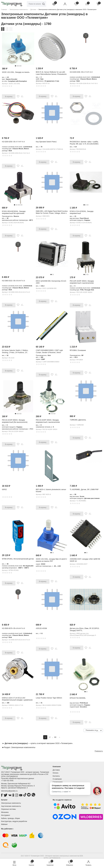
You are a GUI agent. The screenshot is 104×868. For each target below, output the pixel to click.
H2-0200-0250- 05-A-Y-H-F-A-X (13, 142)
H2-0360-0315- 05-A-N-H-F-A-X (13, 281)
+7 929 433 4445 (7, 781)
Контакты (56, 776)
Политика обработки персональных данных (18, 778)
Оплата (55, 773)
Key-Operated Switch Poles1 (46, 142)
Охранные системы (8, 809)
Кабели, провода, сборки (10, 818)
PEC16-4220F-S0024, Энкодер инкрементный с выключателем (48, 421)
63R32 (4, 490)
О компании (57, 779)
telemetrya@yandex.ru (9, 791)
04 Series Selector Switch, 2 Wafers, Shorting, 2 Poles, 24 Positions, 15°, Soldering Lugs (15, 352)
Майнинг (4, 824)
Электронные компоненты (11, 803)
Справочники (58, 782)
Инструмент (6, 815)
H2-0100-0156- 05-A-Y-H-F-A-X (81, 72)
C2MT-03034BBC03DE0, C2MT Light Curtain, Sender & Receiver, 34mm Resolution (49, 352)
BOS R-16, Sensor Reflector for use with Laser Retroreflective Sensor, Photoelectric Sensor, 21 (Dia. (51, 74)
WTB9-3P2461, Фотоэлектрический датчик (18, 559)
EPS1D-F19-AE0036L (78, 698)
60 (55, 737)
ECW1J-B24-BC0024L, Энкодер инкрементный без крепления (14, 212)
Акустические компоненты (11, 806)
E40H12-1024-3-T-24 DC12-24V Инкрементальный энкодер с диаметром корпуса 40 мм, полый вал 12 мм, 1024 (17, 700)
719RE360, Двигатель (78, 420)
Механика (5, 812)
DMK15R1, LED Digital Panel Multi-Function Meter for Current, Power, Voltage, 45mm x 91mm (52, 213)
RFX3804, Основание (78, 350)
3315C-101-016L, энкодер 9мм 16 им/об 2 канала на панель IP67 (51, 560)
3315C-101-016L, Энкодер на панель (16, 72)
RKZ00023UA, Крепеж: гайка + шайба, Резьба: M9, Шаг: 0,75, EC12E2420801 (84, 143)
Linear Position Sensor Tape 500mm (49, 698)
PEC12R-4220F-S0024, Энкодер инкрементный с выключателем (82, 282)
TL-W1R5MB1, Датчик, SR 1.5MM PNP (84, 490)
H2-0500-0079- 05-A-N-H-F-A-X (13, 628)
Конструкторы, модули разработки (14, 821)
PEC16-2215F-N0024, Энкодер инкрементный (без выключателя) (15, 421)
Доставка (56, 770)
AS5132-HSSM (41, 628)
